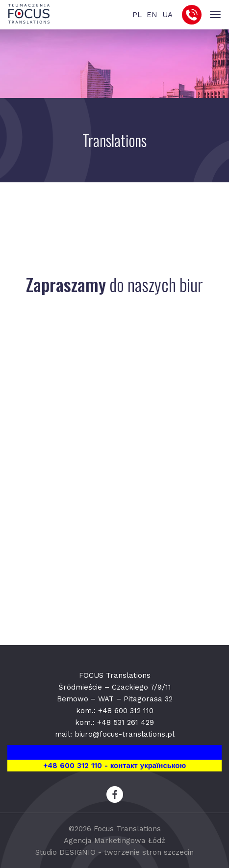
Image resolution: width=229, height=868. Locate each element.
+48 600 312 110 (126, 711)
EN (152, 15)
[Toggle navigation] (215, 15)
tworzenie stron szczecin (149, 852)
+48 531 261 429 (126, 722)
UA (167, 15)
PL (137, 15)
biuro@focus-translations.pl (125, 734)
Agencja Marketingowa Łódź (114, 841)
